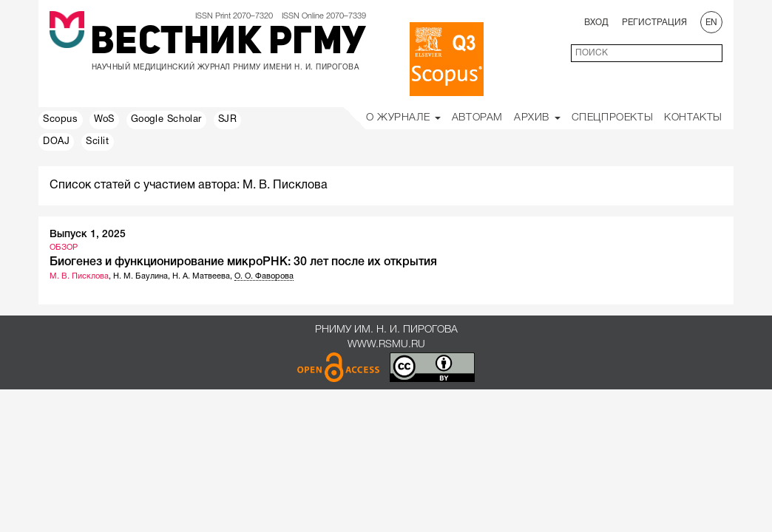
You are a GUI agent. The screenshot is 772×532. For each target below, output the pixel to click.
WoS (104, 120)
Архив (537, 118)
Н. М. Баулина (140, 276)
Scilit (98, 142)
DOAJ (56, 142)
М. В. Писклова (79, 276)
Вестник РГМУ (228, 44)
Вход (596, 23)
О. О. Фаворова (264, 276)
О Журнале (403, 118)
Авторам (477, 118)
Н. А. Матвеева (201, 276)
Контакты (693, 118)
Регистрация (654, 23)
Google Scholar (166, 120)
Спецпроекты (613, 118)
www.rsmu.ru (386, 345)
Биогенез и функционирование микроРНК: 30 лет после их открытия (243, 262)
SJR (228, 120)
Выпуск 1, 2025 (88, 235)
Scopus (61, 120)
